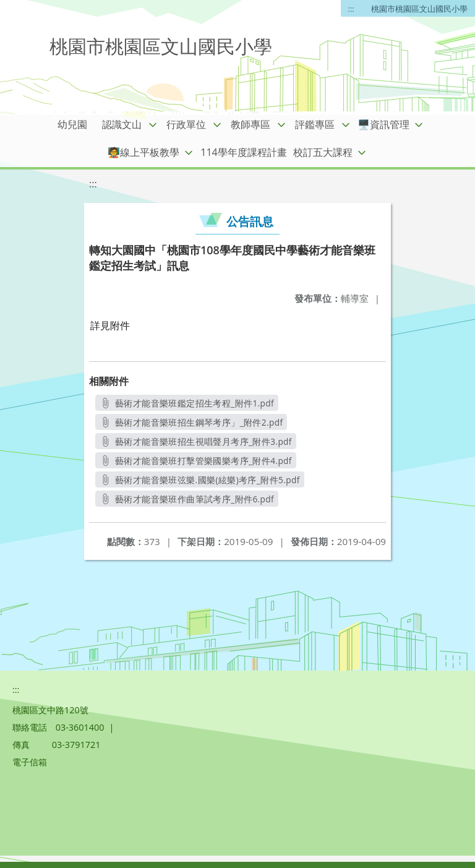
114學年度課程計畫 (243, 152)
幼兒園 (72, 124)
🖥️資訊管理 (383, 124)
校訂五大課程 (323, 152)
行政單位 (186, 124)
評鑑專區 (315, 124)
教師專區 (250, 124)
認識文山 (122, 124)
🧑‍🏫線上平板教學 (143, 152)
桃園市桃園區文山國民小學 (419, 9)
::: (351, 9)
